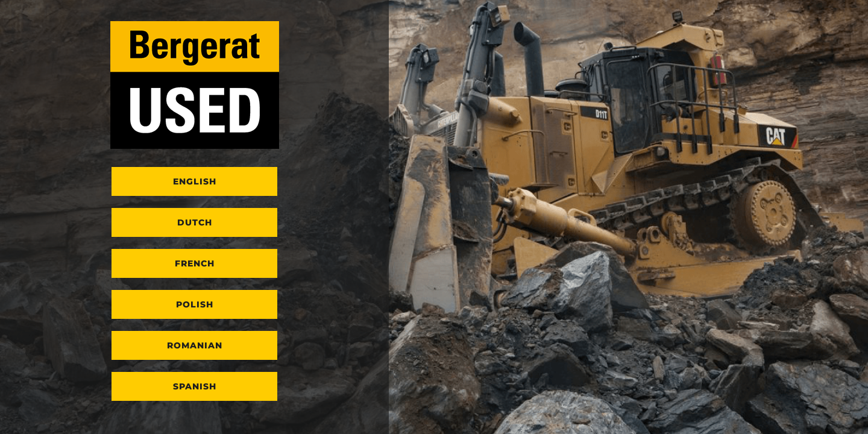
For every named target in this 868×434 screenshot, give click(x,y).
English (195, 181)
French (195, 263)
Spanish (195, 386)
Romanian (195, 345)
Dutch (195, 222)
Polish (195, 304)
